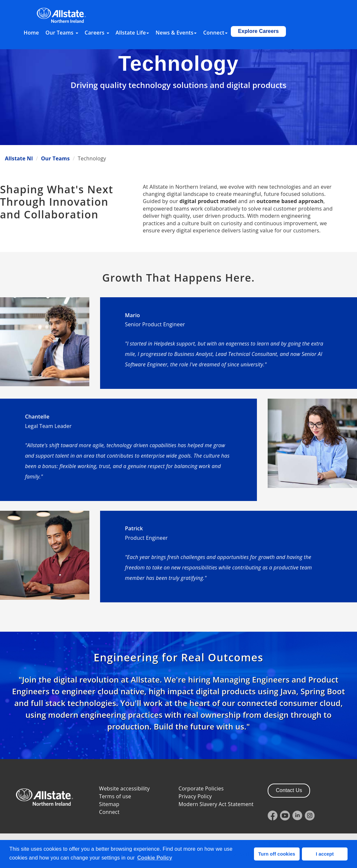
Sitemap (109, 804)
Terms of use (115, 796)
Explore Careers (258, 31)
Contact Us (289, 790)
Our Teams (55, 158)
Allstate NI (19, 158)
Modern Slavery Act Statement (216, 804)
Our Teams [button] (62, 33)
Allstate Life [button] (133, 33)
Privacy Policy (195, 796)
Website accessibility (125, 788)
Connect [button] (215, 33)
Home (31, 33)
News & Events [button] (176, 33)
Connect (109, 812)
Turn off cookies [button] (277, 854)
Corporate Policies (201, 788)
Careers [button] (97, 33)
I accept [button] (325, 854)
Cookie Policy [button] (155, 858)
